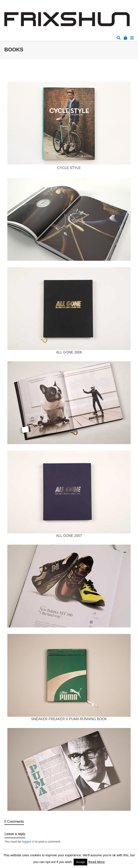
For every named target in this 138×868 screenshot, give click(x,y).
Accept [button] (81, 862)
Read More (97, 862)
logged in (28, 842)
